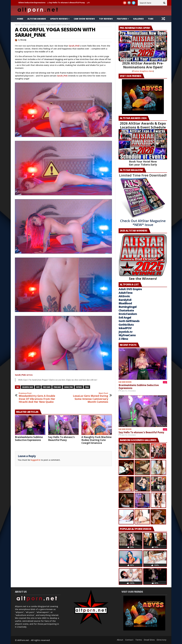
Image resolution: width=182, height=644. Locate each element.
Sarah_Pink (74, 46)
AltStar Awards (37, 19)
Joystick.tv (126, 332)
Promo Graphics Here (143, 71)
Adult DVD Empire (130, 289)
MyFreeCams (127, 335)
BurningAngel (128, 307)
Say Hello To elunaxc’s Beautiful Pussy (73, 3)
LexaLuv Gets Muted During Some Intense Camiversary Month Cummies (90, 398)
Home (20, 19)
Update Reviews (59, 19)
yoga (87, 387)
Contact (129, 640)
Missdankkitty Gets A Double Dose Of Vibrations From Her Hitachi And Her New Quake (37, 398)
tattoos (79, 387)
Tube (151, 19)
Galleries (138, 19)
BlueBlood (125, 303)
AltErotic (124, 296)
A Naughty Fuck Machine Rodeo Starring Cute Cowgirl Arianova (96, 440)
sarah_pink (68, 387)
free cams (47, 387)
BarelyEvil (125, 300)
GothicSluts (126, 325)
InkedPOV (125, 328)
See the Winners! (143, 257)
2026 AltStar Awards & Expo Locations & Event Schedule (143, 125)
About (120, 640)
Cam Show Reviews (84, 19)
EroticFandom (128, 314)
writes (24, 375)
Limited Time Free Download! (143, 175)
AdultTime (126, 293)
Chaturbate (126, 310)
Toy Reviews (106, 19)
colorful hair (27, 387)
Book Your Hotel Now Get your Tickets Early (143, 163)
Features (122, 19)
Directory (162, 640)
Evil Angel (125, 317)
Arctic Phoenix (129, 391)
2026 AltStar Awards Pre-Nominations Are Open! (143, 65)
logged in (35, 460)
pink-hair (57, 387)
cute (38, 387)
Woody (23, 40)
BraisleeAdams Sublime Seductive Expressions (30, 3)
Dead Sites (149, 640)
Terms (139, 640)
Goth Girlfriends (129, 321)
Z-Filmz (123, 339)
